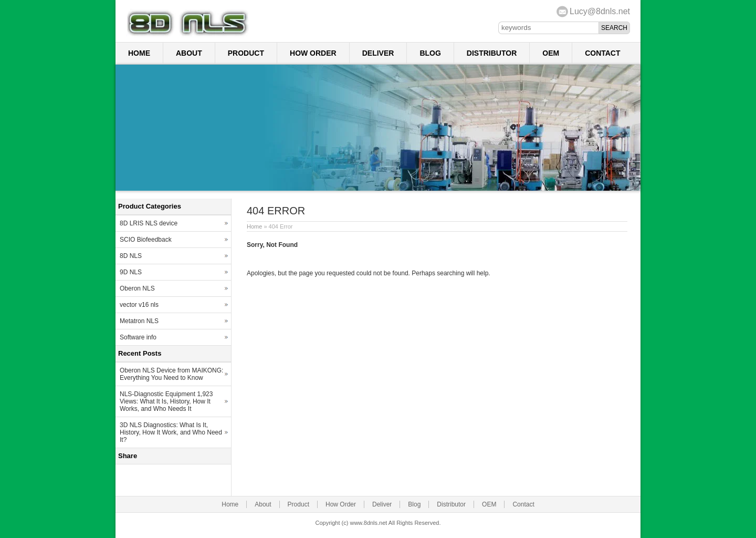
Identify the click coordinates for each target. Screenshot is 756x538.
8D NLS (131, 256)
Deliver (378, 53)
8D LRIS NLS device (149, 223)
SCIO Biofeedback (146, 240)
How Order (313, 53)
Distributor (492, 53)
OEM (551, 53)
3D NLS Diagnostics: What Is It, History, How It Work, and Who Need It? (171, 432)
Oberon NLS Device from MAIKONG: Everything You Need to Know (171, 374)
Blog (430, 53)
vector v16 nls (139, 305)
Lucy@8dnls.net (600, 11)
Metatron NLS (139, 321)
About (189, 53)
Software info (138, 337)
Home (139, 53)
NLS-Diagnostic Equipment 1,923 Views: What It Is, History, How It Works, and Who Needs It (166, 401)
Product (246, 53)
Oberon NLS (137, 288)
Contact (602, 53)
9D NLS (131, 272)
